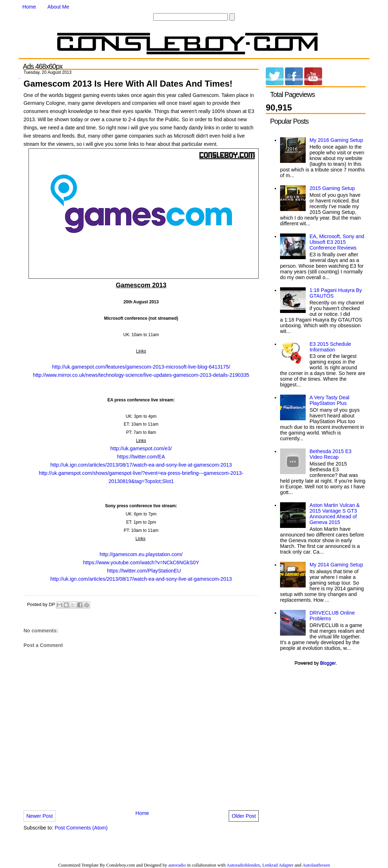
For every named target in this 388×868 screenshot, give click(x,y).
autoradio (177, 865)
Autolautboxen (316, 865)
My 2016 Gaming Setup (336, 140)
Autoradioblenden (243, 865)
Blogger (328, 663)
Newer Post (40, 816)
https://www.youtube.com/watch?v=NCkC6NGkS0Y (141, 563)
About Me (58, 7)
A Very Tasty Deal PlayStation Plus (330, 400)
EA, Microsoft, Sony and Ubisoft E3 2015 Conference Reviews (337, 242)
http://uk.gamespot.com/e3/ (141, 448)
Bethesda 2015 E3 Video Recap (331, 454)
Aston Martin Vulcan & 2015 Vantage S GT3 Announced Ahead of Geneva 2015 (335, 514)
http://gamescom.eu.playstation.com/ (141, 554)
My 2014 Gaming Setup (336, 565)
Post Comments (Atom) (81, 828)
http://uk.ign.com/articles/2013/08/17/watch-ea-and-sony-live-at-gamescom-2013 (141, 465)
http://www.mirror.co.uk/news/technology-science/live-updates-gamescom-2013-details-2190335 (141, 375)
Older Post (244, 816)
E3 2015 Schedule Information (330, 347)
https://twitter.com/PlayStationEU (144, 571)
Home (29, 7)
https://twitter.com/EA (141, 457)
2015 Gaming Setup (332, 188)
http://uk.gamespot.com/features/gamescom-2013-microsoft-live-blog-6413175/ (141, 367)
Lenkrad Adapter (278, 865)
